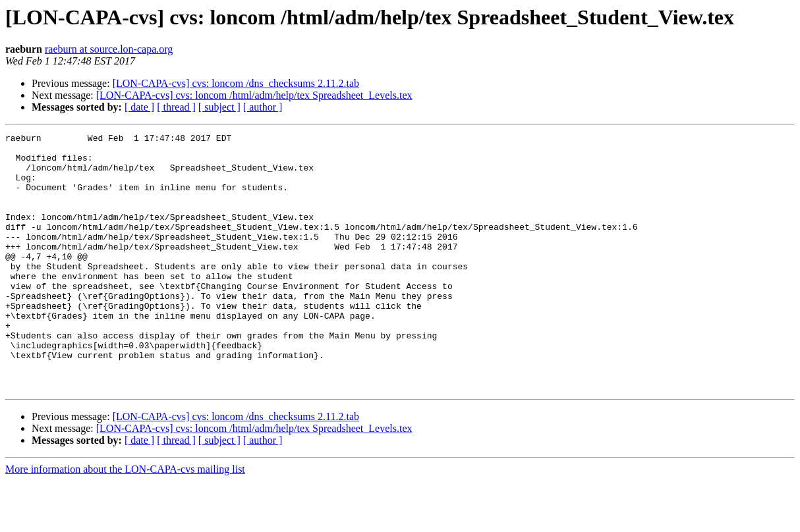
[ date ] (139, 107)
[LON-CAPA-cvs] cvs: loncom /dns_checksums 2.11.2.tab (236, 83)
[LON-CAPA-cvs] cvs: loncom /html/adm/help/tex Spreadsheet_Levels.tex (254, 95)
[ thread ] (176, 107)
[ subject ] (219, 107)
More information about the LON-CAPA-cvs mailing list (125, 520)
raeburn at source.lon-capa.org (109, 49)
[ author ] (263, 107)
